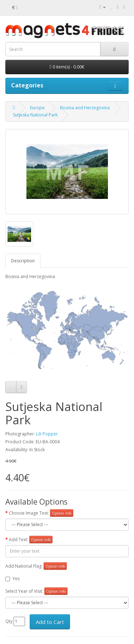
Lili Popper (47, 434)
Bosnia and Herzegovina (85, 108)
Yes (13, 579)
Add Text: (19, 540)
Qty (9, 621)
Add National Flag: (24, 566)
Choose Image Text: (29, 513)
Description (23, 261)
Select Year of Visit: (24, 591)
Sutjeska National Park (35, 115)
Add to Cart (50, 622)
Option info (62, 513)
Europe (37, 108)
